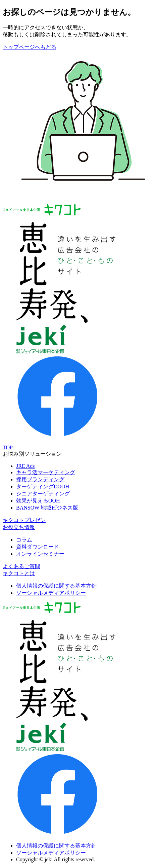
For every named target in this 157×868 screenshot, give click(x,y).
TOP (8, 447)
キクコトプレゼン (24, 520)
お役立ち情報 (19, 527)
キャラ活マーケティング (46, 472)
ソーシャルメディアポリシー (51, 593)
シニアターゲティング (43, 494)
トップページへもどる (30, 47)
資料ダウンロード (38, 547)
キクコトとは (19, 573)
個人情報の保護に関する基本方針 (56, 586)
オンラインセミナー (40, 554)
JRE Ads (25, 466)
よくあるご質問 (21, 566)
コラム (24, 540)
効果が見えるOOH (38, 501)
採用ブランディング (40, 479)
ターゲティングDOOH (43, 487)
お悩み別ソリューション (32, 454)
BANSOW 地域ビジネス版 (47, 508)
